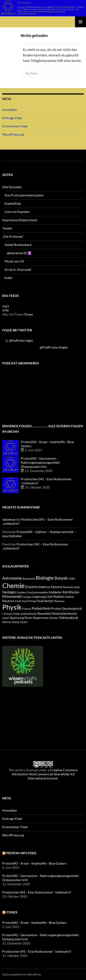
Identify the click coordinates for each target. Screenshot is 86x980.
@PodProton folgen (54, 347)
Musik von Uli (14, 261)
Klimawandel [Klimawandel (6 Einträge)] (12, 596)
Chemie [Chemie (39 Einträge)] (13, 585)
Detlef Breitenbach (18, 245)
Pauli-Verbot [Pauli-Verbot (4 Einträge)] (45, 601)
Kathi (8, 278)
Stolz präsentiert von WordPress (22, 974)
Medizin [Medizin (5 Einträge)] (59, 596)
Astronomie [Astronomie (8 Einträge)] (12, 578)
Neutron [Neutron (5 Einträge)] (8, 601)
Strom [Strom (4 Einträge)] (29, 618)
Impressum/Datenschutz (20, 220)
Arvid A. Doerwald (18, 269)
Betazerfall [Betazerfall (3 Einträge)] (29, 579)
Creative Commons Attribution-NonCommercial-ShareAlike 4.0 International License (45, 774)
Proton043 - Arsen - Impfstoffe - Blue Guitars (34, 863)
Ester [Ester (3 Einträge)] (77, 587)
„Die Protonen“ (13, 236)
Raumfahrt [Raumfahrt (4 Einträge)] (45, 614)
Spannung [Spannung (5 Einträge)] (17, 618)
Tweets (7, 228)
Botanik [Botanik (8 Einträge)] (61, 578)
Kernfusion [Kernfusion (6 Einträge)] (71, 592)
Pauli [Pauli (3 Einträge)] (18, 601)
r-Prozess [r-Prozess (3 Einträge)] (8, 614)
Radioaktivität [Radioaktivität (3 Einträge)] (29, 614)
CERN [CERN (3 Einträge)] (72, 579)
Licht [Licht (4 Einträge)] (49, 597)
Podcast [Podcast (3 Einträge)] (27, 609)
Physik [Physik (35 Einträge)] (12, 607)
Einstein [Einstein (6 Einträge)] (31, 587)
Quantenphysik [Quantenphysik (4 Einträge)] (72, 609)
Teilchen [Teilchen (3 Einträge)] (54, 618)
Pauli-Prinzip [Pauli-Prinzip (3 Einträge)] (29, 601)
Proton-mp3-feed (21, 853)
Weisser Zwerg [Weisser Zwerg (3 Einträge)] (11, 622)
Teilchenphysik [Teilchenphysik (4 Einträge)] (69, 618)
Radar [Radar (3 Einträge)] (17, 614)
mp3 (6, 306)
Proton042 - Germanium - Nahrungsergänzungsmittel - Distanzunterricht (41, 462)
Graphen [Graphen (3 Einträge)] (21, 592)
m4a (5, 310)
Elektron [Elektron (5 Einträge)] (44, 587)
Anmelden (10, 110)
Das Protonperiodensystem (24, 195)
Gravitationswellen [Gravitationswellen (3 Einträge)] (37, 592)
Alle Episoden (12, 187)
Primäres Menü (80, 22)
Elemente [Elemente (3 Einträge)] (68, 587)
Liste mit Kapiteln (17, 212)
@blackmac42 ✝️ (19, 253)
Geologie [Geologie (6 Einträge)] (9, 592)
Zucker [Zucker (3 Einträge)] (24, 622)
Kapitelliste (13, 203)
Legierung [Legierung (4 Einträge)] (39, 597)
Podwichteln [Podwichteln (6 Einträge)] (41, 608)
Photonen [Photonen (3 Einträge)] (59, 601)
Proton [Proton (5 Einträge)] (56, 608)
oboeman (9, 519)
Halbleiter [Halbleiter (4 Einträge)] (55, 592)
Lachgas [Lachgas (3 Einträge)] (27, 597)
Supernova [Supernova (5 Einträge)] (41, 618)
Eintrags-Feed (12, 118)
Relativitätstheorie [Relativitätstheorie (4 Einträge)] (65, 614)
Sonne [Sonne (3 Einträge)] (6, 618)
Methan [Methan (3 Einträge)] (70, 597)
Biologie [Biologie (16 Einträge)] (45, 578)
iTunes (28, 314)
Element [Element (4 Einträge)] (57, 587)
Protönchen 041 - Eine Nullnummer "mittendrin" (37, 892)
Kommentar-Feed (15, 126)
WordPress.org (13, 134)
